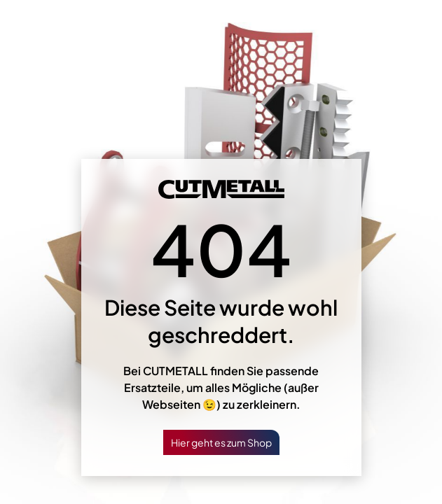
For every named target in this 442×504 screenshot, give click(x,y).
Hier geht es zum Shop (221, 442)
